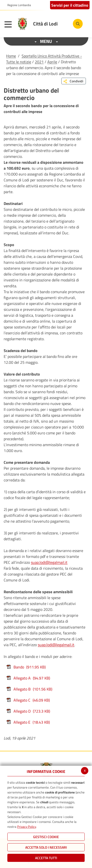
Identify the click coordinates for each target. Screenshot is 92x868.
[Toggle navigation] (9, 25)
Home (11, 56)
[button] (17, 5)
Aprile (52, 62)
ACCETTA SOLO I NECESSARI (46, 847)
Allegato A (28, 678)
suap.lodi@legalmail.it (49, 562)
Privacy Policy (27, 827)
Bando (26, 667)
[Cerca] (78, 24)
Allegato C (28, 700)
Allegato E (28, 722)
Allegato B (29, 689)
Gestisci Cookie (46, 837)
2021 (39, 62)
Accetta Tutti (46, 858)
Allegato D (28, 711)
